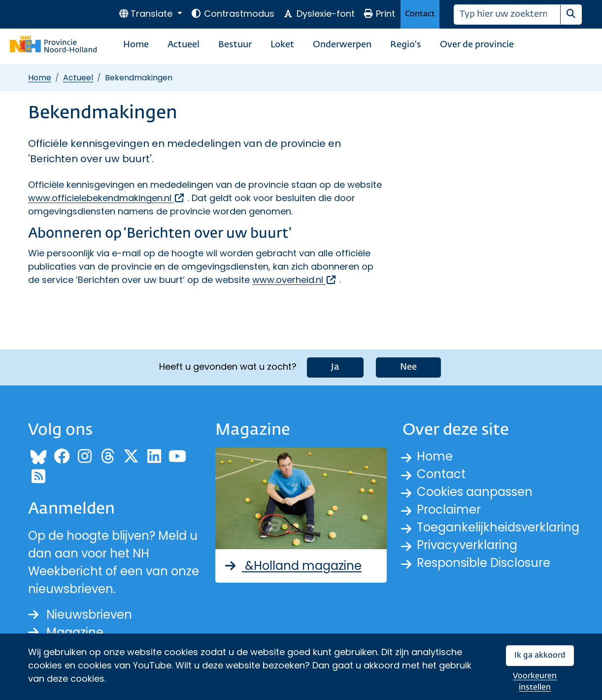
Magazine (66, 632)
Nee (408, 367)
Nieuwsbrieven (80, 614)
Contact (420, 14)
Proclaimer (449, 509)
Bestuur (235, 45)
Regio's (406, 45)
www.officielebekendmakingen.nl (107, 198)
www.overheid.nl (295, 280)
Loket (282, 45)
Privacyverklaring (467, 545)
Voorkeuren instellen (535, 682)
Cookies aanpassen (475, 492)
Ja (335, 367)
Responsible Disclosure (484, 563)
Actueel (184, 45)
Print (379, 14)
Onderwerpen (342, 45)
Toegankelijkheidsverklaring (498, 527)
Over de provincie (477, 45)
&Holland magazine (292, 566)
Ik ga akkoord (540, 655)
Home (136, 45)
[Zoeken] (507, 15)
